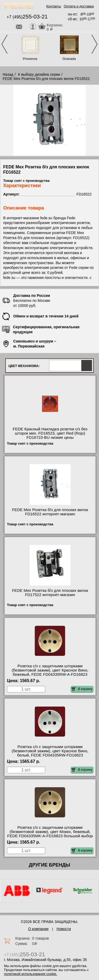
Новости (64, 929)
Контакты (54, 6)
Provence (30, 59)
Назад (8, 74)
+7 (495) (27, 17)
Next (95, 44)
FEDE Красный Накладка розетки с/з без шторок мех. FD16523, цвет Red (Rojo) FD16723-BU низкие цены (50, 433)
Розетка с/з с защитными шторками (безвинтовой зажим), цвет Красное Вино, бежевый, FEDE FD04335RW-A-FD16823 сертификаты (50, 672)
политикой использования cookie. (30, 974)
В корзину (82, 689)
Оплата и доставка (79, 6)
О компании (38, 929)
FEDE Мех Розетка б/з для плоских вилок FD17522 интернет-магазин (50, 593)
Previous (4, 44)
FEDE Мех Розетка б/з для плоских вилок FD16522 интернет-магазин (50, 512)
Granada (69, 59)
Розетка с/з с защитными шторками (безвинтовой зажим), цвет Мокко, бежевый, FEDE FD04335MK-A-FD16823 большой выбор (50, 832)
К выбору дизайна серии (39, 74)
